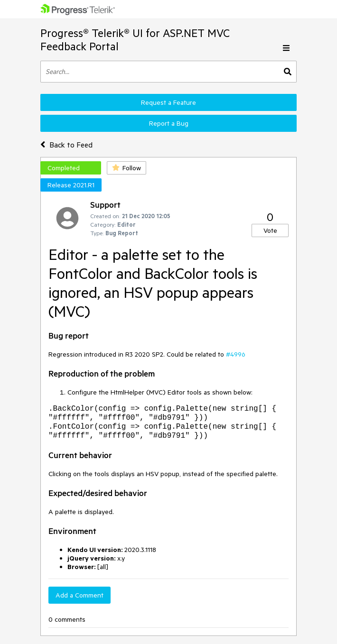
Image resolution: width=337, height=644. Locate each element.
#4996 (236, 354)
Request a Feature (168, 102)
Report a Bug (169, 123)
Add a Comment (80, 595)
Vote (270, 230)
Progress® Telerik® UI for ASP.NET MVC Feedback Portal (135, 40)
